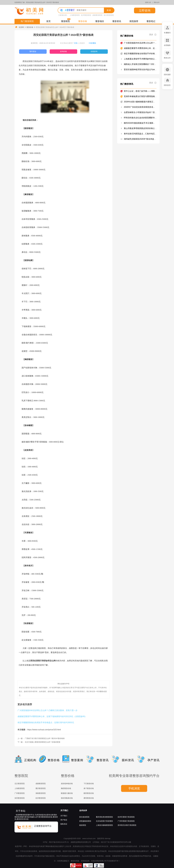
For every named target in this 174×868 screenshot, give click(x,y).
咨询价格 (63, 51)
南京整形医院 (109, 15)
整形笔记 (151, 21)
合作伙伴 (83, 810)
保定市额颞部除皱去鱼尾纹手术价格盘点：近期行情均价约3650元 (46, 722)
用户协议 (64, 820)
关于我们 (64, 810)
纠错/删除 (92, 43)
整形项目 (100, 21)
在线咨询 (94, 51)
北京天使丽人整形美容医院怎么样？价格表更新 (43, 742)
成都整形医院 (97, 15)
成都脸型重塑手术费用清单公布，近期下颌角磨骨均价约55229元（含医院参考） (52, 716)
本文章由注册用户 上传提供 (72, 43)
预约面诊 (33, 51)
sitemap (107, 838)
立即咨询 (145, 10)
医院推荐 (134, 21)
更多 (153, 35)
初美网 (19, 27)
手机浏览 (134, 788)
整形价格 (83, 21)
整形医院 (65, 21)
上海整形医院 (75, 15)
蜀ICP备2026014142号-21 (59, 842)
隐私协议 (64, 824)
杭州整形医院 (86, 15)
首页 (48, 21)
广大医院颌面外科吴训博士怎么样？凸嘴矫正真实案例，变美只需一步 (47, 710)
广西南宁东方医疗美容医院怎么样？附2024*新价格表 (45, 738)
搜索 (109, 10)
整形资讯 (117, 21)
